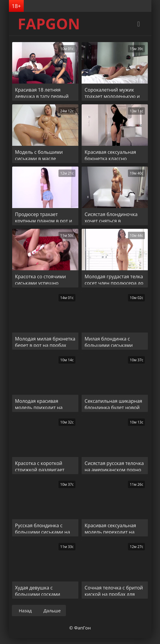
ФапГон (83, 628)
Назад (25, 611)
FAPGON (49, 24)
